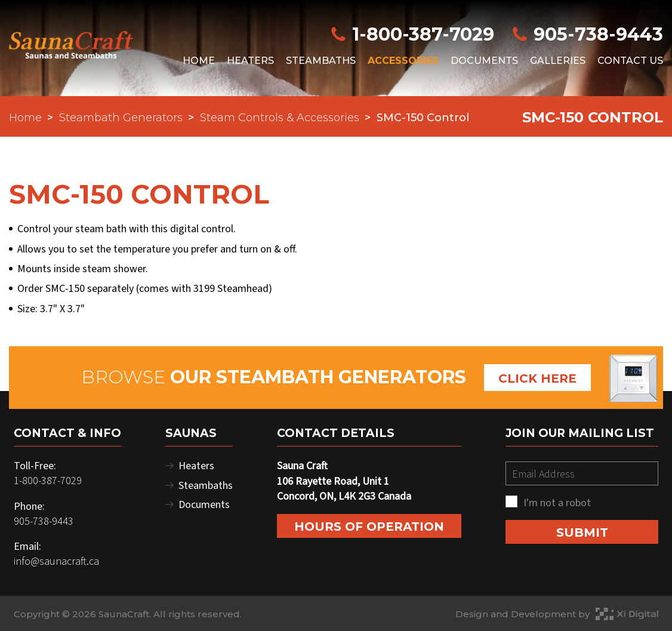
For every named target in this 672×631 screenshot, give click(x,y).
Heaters (250, 61)
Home (199, 61)
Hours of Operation (369, 527)
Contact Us (630, 61)
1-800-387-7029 (414, 34)
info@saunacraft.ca (56, 561)
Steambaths (321, 61)
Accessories (403, 61)
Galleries (558, 61)
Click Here (537, 378)
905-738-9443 (587, 34)
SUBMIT (582, 532)
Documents (484, 61)
